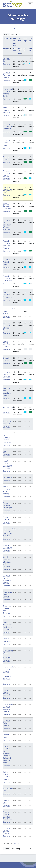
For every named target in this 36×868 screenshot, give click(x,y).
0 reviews (6, 427)
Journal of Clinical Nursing (7, 143)
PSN (5, 452)
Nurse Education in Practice (7, 344)
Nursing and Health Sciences (8, 594)
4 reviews (6, 80)
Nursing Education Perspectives (8, 295)
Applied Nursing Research (6, 110)
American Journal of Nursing (7, 173)
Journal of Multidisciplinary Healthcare (9, 126)
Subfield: (7, 34)
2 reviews (6, 115)
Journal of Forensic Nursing (7, 831)
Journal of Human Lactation (7, 374)
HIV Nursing (8, 477)
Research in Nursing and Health (8, 190)
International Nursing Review (8, 311)
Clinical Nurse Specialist (6, 693)
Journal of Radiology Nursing (7, 723)
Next (17, 29)
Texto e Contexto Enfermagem (8, 206)
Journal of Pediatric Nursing (7, 262)
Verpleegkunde (9, 407)
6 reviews (6, 64)
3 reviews (6, 99)
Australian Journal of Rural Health (8, 278)
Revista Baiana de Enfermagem (8, 505)
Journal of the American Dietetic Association (7, 437)
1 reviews (6, 179)
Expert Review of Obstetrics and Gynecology (7, 562)
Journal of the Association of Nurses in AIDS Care (8, 225)
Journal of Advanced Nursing (7, 75)
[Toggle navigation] (30, 4)
